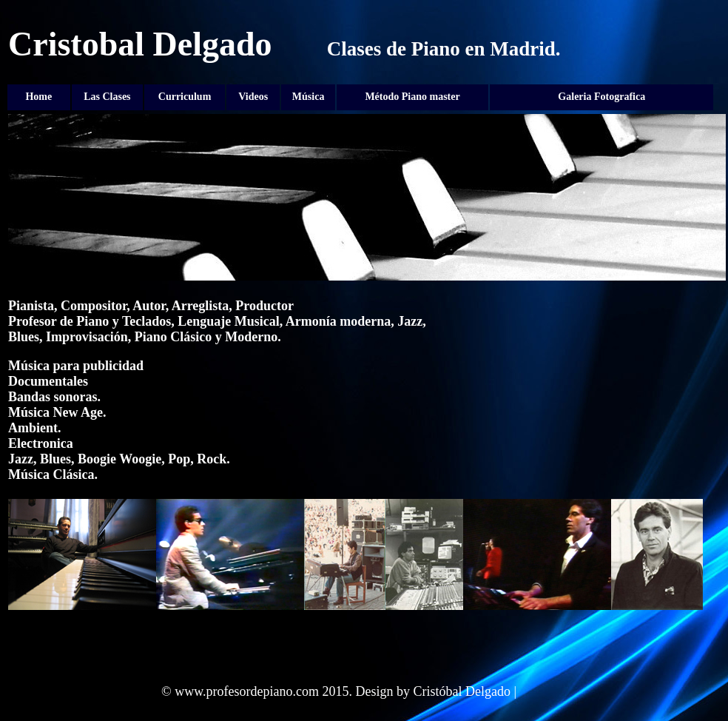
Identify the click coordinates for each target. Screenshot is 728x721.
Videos (253, 97)
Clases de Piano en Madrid (441, 49)
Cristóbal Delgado (461, 691)
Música (309, 97)
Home (38, 97)
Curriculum (185, 97)
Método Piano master (412, 97)
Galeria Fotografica (601, 97)
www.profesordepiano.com (247, 691)
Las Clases (107, 97)
